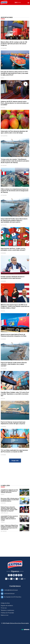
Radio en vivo (5, 615)
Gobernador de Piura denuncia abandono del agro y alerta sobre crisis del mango (14, 132)
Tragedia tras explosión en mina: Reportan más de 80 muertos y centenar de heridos (10, 491)
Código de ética (5, 603)
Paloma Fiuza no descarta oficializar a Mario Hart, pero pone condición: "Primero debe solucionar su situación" (9, 509)
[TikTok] (21, 575)
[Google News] (19, 575)
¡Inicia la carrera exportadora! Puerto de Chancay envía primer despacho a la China (14, 335)
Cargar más (15, 461)
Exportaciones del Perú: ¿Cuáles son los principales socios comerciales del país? (13, 249)
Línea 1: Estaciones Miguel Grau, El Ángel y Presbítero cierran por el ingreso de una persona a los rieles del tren (9, 527)
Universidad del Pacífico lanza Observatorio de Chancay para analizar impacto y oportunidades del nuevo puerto (14, 220)
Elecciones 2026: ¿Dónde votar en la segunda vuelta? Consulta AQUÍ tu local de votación (10, 500)
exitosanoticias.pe (9, 594)
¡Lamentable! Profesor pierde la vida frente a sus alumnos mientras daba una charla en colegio (9, 518)
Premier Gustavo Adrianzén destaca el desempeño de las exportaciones (13, 277)
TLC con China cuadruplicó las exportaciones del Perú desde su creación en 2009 (14, 451)
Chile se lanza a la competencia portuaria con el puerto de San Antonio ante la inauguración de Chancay (15, 191)
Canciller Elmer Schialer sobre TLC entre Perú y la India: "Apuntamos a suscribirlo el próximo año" (15, 394)
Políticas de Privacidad (7, 613)
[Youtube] (14, 575)
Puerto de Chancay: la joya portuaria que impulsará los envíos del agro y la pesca (13, 423)
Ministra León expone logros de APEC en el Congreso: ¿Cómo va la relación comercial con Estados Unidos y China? (15, 306)
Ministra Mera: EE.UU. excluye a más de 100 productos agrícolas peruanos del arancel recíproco (14, 44)
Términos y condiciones (7, 610)
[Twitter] (11, 575)
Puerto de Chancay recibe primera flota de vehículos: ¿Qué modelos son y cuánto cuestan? (14, 364)
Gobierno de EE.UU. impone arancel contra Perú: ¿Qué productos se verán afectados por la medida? (15, 103)
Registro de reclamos (7, 606)
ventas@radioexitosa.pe (11, 590)
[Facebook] (9, 575)
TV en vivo (4, 608)
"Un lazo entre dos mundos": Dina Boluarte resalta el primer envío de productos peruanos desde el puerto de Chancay (15, 161)
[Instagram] (16, 575)
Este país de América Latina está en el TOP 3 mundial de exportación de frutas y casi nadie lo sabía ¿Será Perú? (14, 73)
